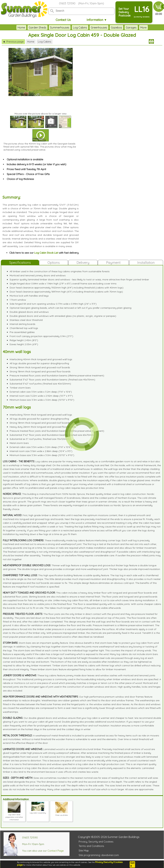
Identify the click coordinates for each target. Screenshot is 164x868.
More (156, 28)
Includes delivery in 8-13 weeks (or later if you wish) (37, 164)
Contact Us (63, 20)
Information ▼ (97, 20)
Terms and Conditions (91, 846)
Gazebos (104, 28)
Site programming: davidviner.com (99, 855)
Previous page (13, 42)
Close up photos (61, 814)
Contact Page (56, 851)
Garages (119, 28)
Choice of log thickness (20, 179)
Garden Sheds (25, 28)
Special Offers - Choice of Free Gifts (28, 174)
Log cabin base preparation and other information (14, 816)
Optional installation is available (25, 159)
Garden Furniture (138, 28)
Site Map (84, 851)
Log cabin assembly (38, 812)
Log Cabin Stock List (46, 253)
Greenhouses (86, 28)
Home (9, 28)
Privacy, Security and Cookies (96, 842)
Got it (132, 864)
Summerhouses (47, 28)
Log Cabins (68, 28)
